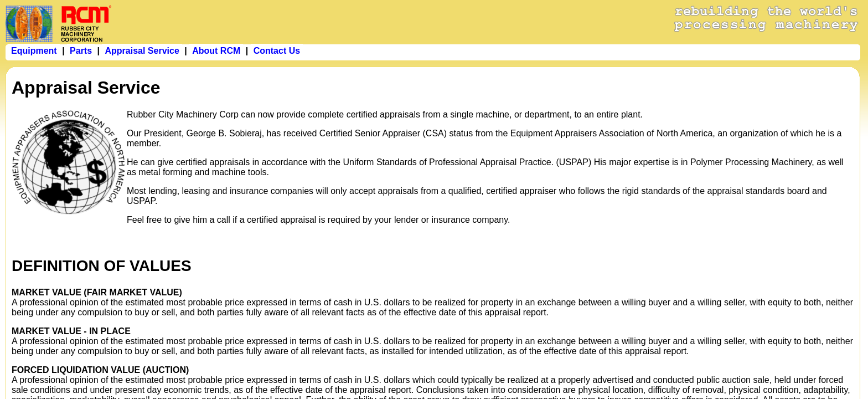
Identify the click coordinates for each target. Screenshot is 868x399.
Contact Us (277, 51)
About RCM (216, 51)
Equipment (34, 51)
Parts (81, 51)
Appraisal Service (142, 51)
